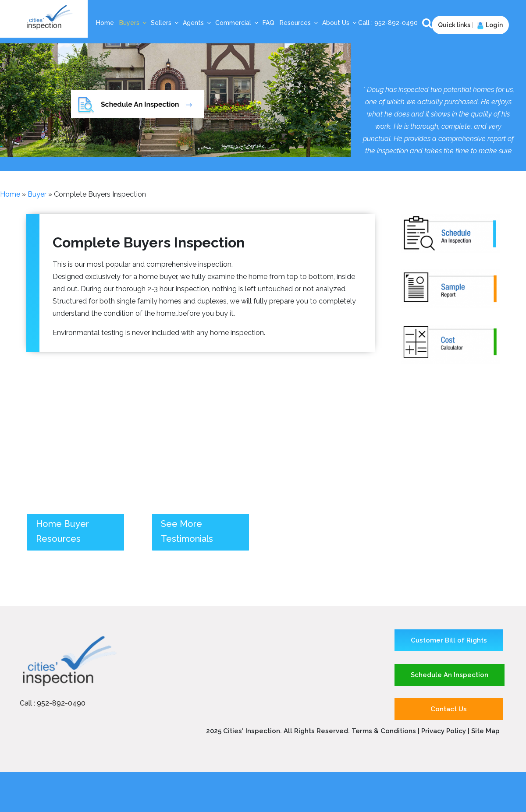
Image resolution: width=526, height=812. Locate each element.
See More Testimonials (187, 531)
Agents (197, 23)
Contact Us (449, 709)
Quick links (454, 25)
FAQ (268, 23)
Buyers (133, 23)
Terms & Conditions (384, 731)
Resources (299, 23)
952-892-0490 (397, 23)
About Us (340, 23)
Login (489, 25)
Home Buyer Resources (62, 531)
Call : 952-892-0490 (53, 703)
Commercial (237, 23)
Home (105, 23)
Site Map (485, 731)
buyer (37, 194)
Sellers (165, 23)
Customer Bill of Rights (449, 640)
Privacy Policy (444, 731)
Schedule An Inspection (450, 675)
